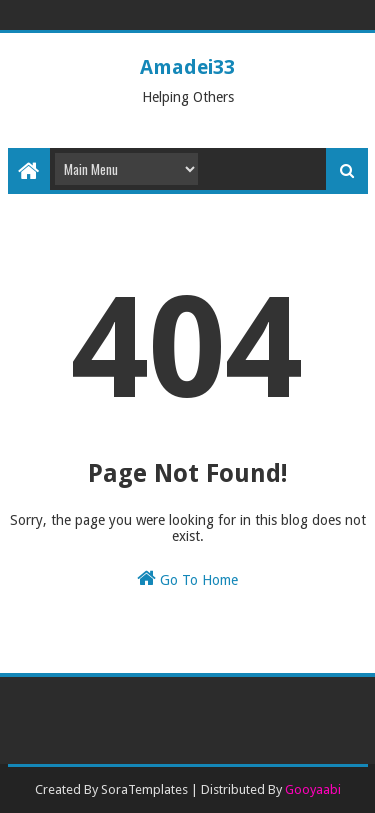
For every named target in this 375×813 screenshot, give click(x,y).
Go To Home (187, 578)
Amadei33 (187, 67)
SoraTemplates (144, 789)
